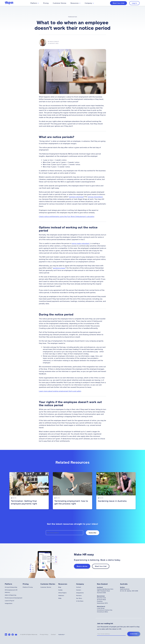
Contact (79, 587)
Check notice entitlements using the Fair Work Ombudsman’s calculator (67, 216)
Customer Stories (60, 3)
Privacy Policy (44, 634)
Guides (60, 590)
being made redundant (81, 243)
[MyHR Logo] (9, 3)
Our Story (79, 598)
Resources (75, 3)
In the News (80, 601)
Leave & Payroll (10, 601)
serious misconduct (95, 197)
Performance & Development (14, 598)
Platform (34, 3)
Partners (79, 595)
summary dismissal (76, 197)
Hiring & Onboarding (11, 587)
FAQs (60, 598)
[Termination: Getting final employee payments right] (29, 491)
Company (88, 3)
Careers (79, 590)
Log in (134, 3)
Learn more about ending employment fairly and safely (60, 391)
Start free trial (118, 3)
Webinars (61, 595)
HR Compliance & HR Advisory (11, 591)
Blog (60, 587)
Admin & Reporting (11, 595)
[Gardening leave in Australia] (116, 491)
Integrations (9, 603)
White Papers (62, 593)
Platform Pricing (28, 587)
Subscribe (134, 634)
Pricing (46, 3)
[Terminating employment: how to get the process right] (72, 491)
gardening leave (59, 268)
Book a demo (82, 566)
